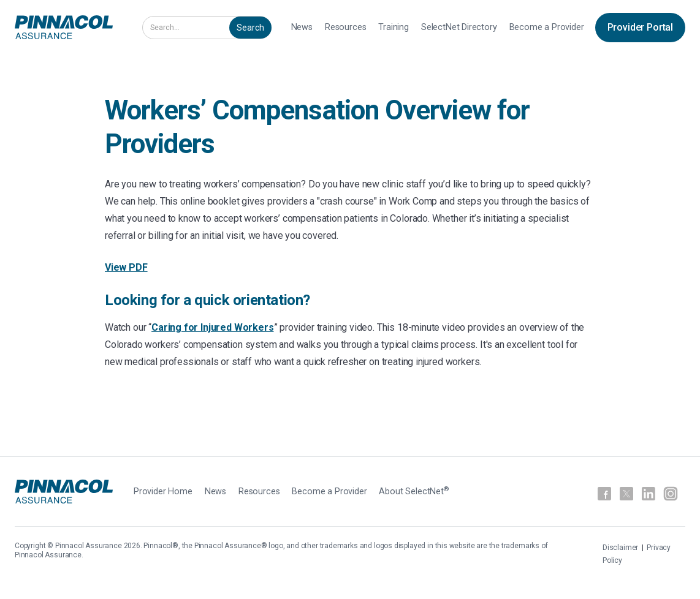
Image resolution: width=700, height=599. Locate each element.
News (302, 27)
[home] (64, 27)
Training (394, 27)
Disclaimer (621, 548)
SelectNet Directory (459, 27)
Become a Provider (547, 27)
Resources (345, 27)
